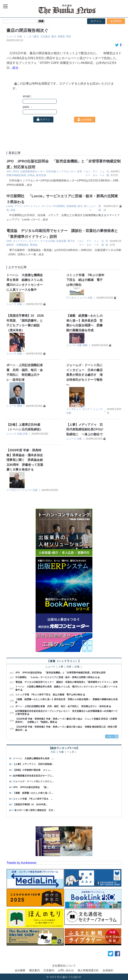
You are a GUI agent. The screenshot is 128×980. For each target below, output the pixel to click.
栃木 (80, 206)
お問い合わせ (66, 970)
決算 (69, 667)
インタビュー (74, 409)
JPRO (16, 171)
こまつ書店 (33, 36)
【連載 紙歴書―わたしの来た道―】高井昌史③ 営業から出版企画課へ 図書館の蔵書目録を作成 (66, 699)
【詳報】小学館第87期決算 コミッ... (32, 770)
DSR (9, 241)
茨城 (13, 210)
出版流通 (61, 241)
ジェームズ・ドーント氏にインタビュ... (33, 781)
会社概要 (20, 970)
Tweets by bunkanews (21, 863)
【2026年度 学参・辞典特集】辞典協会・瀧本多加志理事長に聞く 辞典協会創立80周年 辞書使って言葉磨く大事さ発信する (25, 460)
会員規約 (108, 970)
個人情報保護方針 (88, 970)
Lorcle (10, 206)
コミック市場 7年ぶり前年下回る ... (33, 799)
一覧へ (110, 736)
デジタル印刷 (48, 241)
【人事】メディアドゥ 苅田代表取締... (33, 764)
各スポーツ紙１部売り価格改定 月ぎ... (35, 810)
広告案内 (49, 970)
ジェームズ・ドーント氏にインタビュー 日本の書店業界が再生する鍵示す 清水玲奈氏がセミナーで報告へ (84, 375)
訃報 (25, 434)
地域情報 (71, 206)
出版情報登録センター (33, 171)
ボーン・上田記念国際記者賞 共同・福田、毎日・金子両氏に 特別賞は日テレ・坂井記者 (62, 706)
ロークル (47, 206)
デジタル (71, 298)
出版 (20, 36)
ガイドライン (20, 241)
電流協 (34, 245)
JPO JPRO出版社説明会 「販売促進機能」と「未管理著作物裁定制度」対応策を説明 (60, 673)
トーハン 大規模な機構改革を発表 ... (33, 758)
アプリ (18, 206)
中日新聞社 (59, 206)
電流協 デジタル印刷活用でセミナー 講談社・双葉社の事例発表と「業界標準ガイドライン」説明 (66, 682)
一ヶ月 (71, 752)
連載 (85, 345)
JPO (9, 171)
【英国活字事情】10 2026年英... (30, 805)
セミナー (34, 241)
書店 (54, 36)
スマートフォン (32, 206)
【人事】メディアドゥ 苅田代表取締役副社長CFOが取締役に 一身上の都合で (85, 429)
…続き (28, 185)
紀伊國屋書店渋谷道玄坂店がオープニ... (33, 776)
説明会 (31, 175)
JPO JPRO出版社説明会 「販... (31, 787)
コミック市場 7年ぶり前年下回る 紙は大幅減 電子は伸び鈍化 (85, 280)
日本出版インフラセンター (61, 171)
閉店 (69, 36)
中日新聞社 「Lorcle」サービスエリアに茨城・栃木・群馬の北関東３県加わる (56, 677)
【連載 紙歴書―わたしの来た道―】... (33, 793)
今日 (53, 752)
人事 (61, 667)
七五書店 (45, 36)
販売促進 (41, 175)
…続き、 (16, 68)
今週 (61, 752)
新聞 (20, 406)
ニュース (11, 36)
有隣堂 (61, 36)
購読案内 (34, 970)
